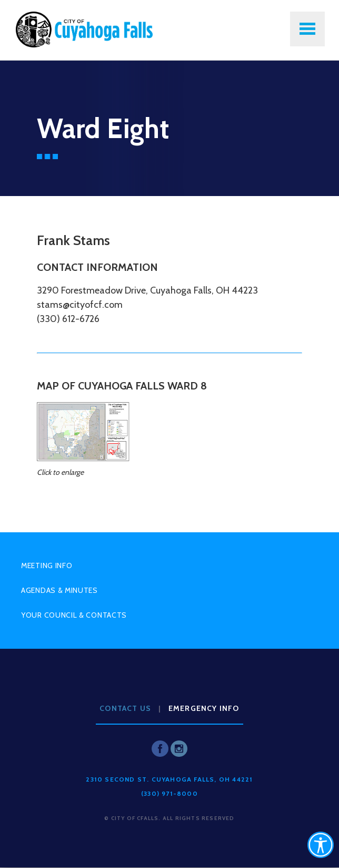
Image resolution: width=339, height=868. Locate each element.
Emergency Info (204, 708)
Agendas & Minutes (59, 590)
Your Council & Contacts (74, 615)
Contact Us (125, 708)
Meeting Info (47, 565)
